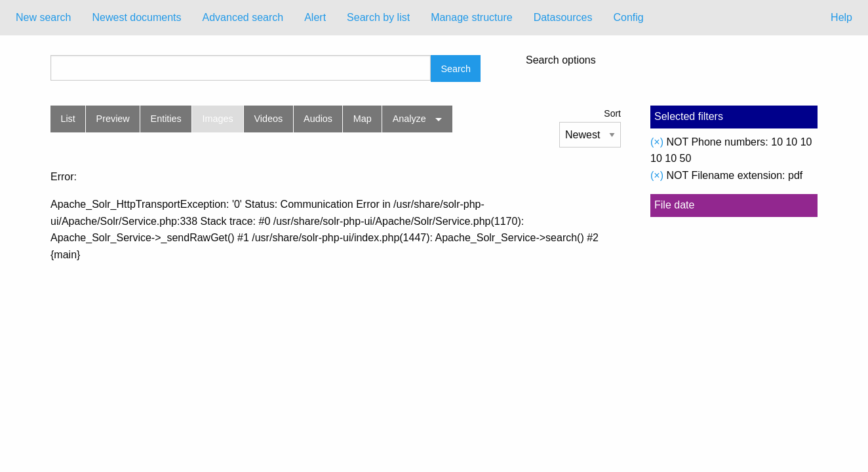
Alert (315, 17)
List (68, 119)
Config (628, 17)
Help (841, 17)
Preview (113, 119)
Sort (612, 113)
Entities (166, 119)
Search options (561, 60)
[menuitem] (43, 18)
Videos (269, 119)
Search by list (378, 17)
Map (363, 119)
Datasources (563, 17)
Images (218, 119)
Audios (318, 119)
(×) (657, 142)
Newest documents (136, 17)
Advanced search (243, 17)
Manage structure (472, 17)
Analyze (409, 119)
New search (43, 17)
